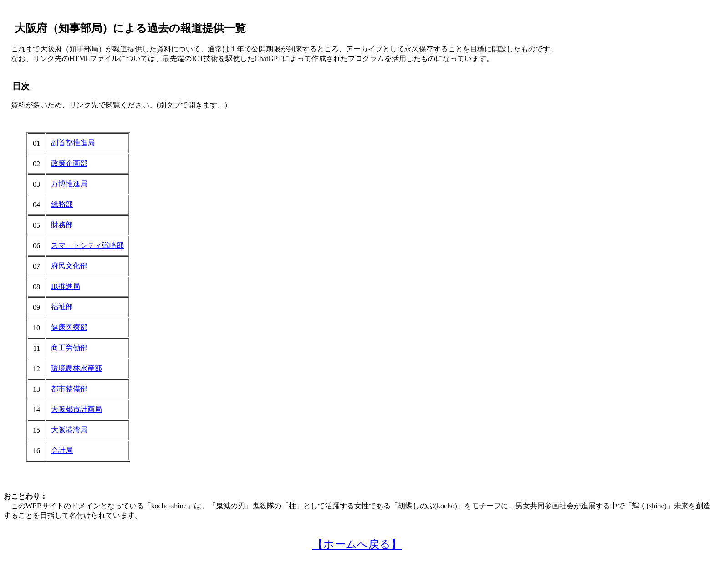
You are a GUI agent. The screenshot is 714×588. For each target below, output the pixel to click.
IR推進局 (66, 286)
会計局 (62, 450)
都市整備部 (69, 389)
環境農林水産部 (76, 368)
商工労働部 (69, 348)
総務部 (62, 204)
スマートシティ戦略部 (87, 245)
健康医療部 (69, 327)
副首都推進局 (73, 143)
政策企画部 (69, 163)
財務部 (62, 225)
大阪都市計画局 (76, 409)
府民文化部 (69, 266)
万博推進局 (69, 184)
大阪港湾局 (69, 430)
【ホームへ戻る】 (357, 544)
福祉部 (62, 307)
